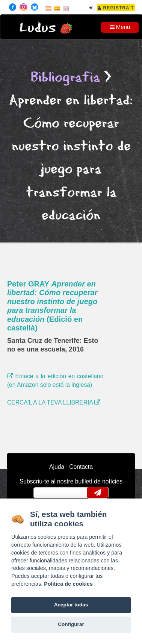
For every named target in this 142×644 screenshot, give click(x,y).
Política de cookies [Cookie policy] (68, 584)
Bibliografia (65, 78)
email (44, 492)
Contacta (81, 467)
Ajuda (57, 467)
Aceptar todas (71, 605)
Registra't (116, 8)
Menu (120, 27)
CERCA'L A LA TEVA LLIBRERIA (54, 402)
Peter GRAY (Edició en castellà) (52, 306)
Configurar (71, 624)
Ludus (38, 28)
